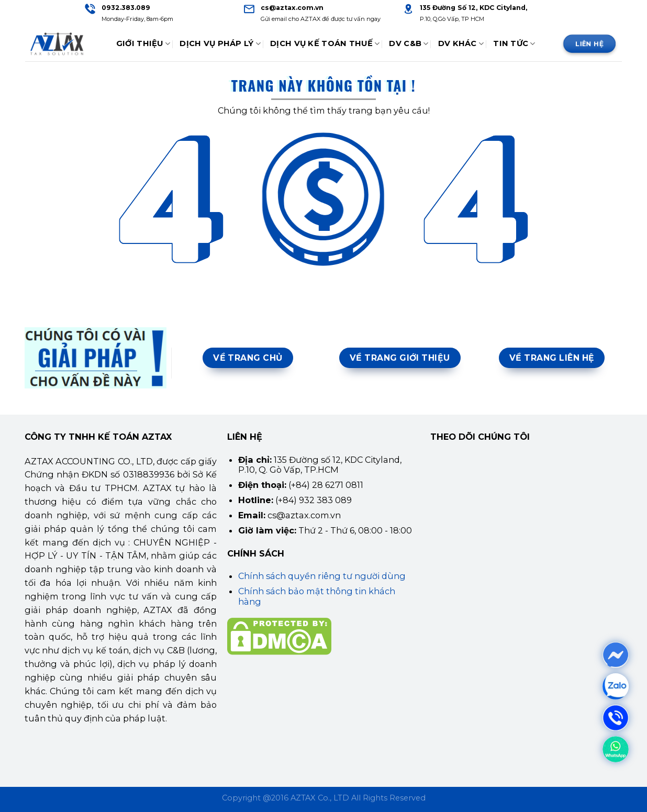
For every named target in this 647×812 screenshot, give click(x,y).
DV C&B (409, 44)
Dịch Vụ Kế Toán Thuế (325, 44)
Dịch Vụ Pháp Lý (220, 44)
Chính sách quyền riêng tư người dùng (322, 576)
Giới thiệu (143, 44)
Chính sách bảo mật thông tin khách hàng (317, 596)
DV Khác (461, 44)
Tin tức (514, 44)
